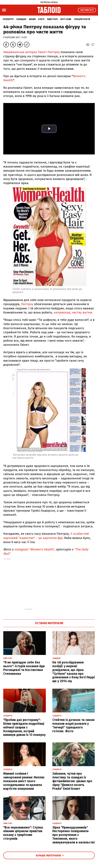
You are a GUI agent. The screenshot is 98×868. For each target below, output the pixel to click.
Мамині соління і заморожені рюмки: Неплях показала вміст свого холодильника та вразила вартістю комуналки (24, 781)
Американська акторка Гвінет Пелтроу (31, 52)
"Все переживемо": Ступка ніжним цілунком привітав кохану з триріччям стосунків (23, 833)
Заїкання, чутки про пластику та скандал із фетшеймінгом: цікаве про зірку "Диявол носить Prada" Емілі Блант (72, 781)
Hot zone (66, 19)
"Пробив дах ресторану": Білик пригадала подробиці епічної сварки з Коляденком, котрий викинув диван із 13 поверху (24, 727)
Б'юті (41, 19)
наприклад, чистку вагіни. (73, 312)
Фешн (32, 19)
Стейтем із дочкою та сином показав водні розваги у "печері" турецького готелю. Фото (73, 725)
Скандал (21, 19)
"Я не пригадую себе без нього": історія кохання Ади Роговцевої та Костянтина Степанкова (24, 668)
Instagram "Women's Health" (34, 549)
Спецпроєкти (82, 19)
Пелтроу (27, 304)
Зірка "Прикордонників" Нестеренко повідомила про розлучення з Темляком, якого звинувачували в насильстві (73, 835)
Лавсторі (52, 19)
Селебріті (8, 19)
